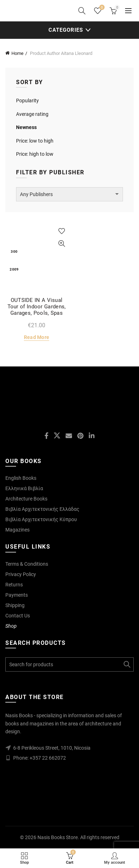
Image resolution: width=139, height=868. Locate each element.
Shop (11, 626)
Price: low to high (35, 141)
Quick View (61, 244)
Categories (66, 30)
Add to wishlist (61, 231)
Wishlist (101, 8)
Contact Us (18, 616)
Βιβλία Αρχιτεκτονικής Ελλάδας (42, 509)
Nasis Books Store (58, 837)
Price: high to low (35, 154)
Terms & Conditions (27, 564)
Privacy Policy (21, 574)
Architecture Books (26, 499)
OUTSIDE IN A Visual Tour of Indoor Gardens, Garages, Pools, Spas (37, 307)
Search (127, 664)
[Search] (82, 11)
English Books (21, 478)
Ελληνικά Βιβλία (24, 488)
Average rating (32, 114)
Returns (14, 585)
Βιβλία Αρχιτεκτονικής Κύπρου (41, 519)
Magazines (17, 530)
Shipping (15, 605)
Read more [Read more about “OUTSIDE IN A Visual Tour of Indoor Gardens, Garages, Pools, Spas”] (37, 337)
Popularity (27, 101)
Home (17, 53)
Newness (26, 127)
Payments (17, 595)
